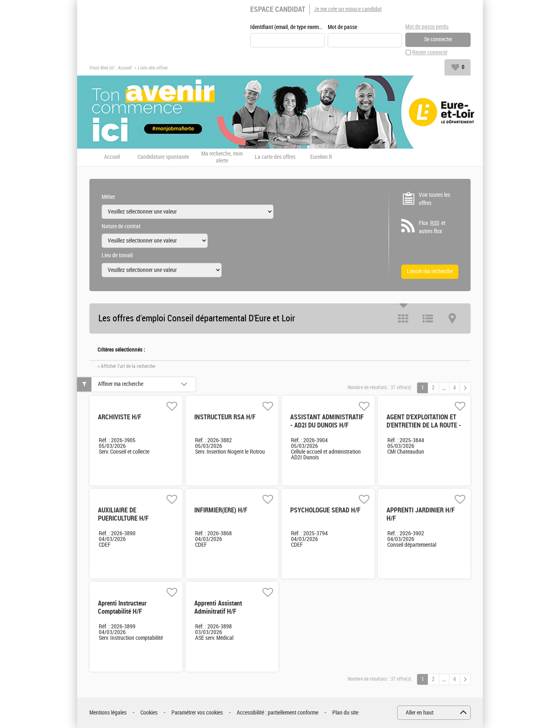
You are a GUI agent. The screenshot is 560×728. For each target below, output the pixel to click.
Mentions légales (108, 713)
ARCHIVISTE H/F (120, 417)
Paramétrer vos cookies (197, 713)
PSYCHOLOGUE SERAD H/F (325, 510)
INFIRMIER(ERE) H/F (221, 510)
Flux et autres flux (432, 227)
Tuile (403, 318)
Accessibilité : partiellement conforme (278, 713)
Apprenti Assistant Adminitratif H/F (218, 607)
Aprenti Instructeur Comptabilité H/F (122, 607)
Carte (452, 318)
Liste (428, 318)
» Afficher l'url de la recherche (126, 366)
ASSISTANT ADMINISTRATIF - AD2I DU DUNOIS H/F (327, 421)
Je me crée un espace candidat (348, 9)
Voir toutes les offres (434, 199)
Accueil (124, 68)
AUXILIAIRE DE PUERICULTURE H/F (123, 514)
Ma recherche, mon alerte (222, 157)
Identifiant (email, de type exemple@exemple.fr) (287, 27)
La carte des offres (275, 157)
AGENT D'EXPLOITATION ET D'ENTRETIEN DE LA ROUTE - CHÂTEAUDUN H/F (424, 425)
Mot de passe (342, 27)
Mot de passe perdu (427, 27)
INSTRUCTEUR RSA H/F (225, 417)
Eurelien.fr (321, 157)
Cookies (149, 713)
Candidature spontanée (163, 157)
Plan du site (345, 713)
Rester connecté (430, 52)
